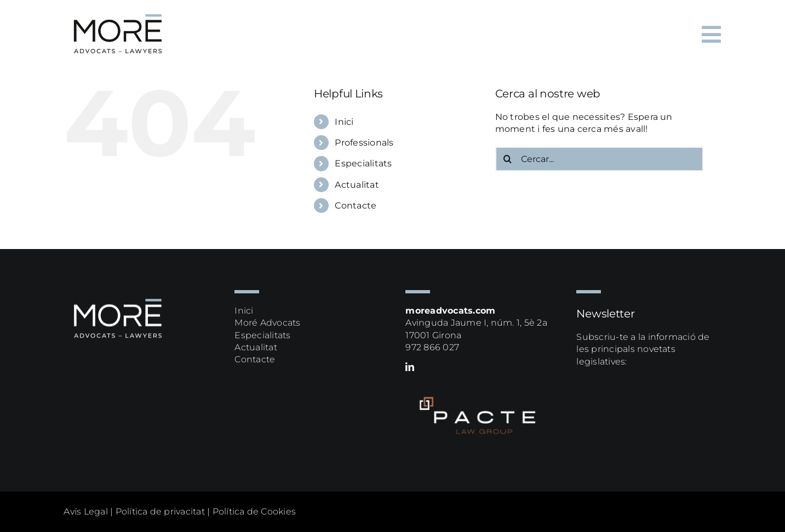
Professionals (364, 143)
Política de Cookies (254, 511)
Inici (344, 122)
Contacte (356, 206)
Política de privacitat (160, 511)
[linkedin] (410, 367)
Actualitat (357, 185)
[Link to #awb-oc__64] (711, 34)
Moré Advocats (267, 323)
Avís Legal (85, 511)
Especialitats (363, 163)
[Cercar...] (599, 159)
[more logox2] (118, 10)
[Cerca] (508, 159)
